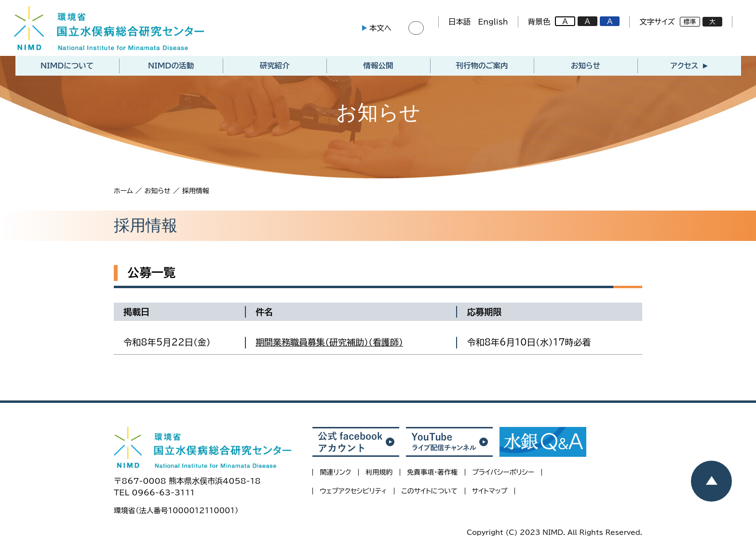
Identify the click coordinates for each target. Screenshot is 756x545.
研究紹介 (275, 68)
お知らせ (586, 68)
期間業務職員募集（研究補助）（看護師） (329, 345)
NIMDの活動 (171, 68)
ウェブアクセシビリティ (353, 493)
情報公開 (378, 68)
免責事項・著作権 (432, 475)
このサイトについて (429, 493)
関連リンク (335, 475)
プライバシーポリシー (503, 475)
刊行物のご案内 (482, 68)
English (491, 23)
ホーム (123, 193)
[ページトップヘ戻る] (711, 481)
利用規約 (379, 475)
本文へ (378, 29)
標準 (688, 23)
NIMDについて (67, 68)
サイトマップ (490, 493)
